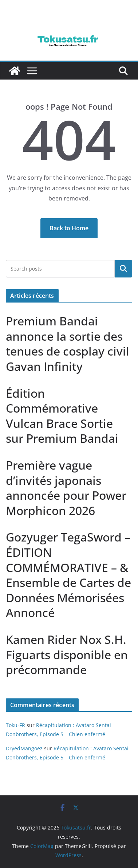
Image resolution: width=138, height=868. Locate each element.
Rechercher (123, 269)
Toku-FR (15, 725)
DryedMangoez (24, 748)
